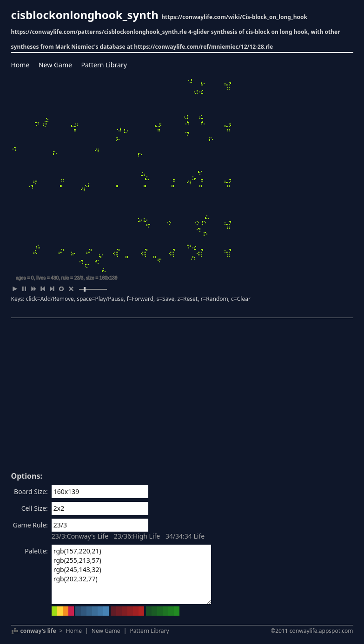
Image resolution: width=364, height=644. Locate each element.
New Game (55, 65)
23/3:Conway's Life (80, 536)
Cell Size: (35, 508)
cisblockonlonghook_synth (85, 15)
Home (20, 65)
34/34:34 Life (185, 536)
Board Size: (31, 491)
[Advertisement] (182, 398)
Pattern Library (104, 65)
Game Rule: (30, 525)
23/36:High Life (137, 536)
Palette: (36, 551)
